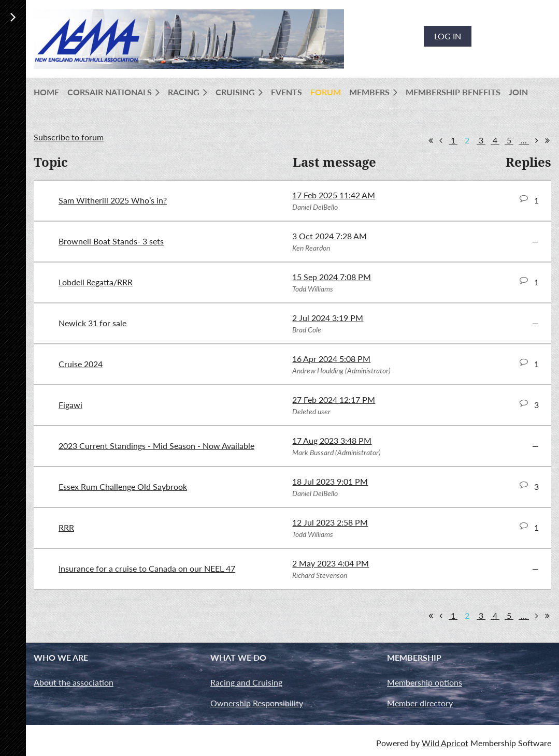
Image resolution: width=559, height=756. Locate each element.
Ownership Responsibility (257, 703)
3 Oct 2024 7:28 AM (329, 236)
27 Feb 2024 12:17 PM (334, 399)
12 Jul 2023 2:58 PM (330, 522)
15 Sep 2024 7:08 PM (332, 277)
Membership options (425, 682)
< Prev (441, 140)
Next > (537, 140)
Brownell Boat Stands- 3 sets (111, 241)
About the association (74, 682)
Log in (448, 36)
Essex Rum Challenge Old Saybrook (123, 486)
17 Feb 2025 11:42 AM (334, 195)
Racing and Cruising (246, 682)
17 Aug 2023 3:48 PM (332, 440)
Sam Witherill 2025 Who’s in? (113, 200)
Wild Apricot (445, 743)
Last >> (547, 140)
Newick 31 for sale (92, 323)
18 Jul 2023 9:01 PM (330, 481)
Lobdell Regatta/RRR (96, 282)
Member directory (420, 703)
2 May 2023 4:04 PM (331, 563)
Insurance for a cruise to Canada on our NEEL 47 (147, 568)
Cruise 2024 (81, 364)
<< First (431, 140)
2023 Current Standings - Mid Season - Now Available (156, 446)
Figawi (70, 405)
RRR (66, 527)
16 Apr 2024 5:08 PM (331, 359)
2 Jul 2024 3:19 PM (328, 318)
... (524, 140)
